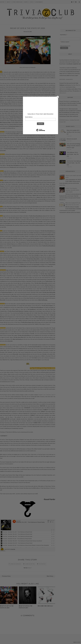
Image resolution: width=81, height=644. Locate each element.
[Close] (58, 97)
